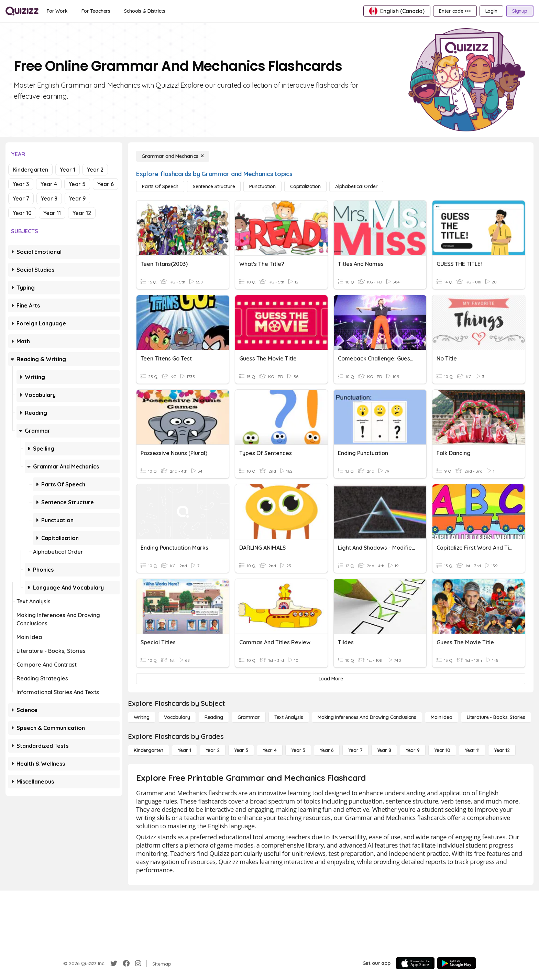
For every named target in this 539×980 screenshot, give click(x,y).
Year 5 (77, 184)
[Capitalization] (305, 186)
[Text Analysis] (289, 717)
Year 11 (52, 213)
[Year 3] (241, 750)
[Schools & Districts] (145, 11)
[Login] (491, 11)
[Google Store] (456, 963)
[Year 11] (472, 750)
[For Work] (57, 11)
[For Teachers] (96, 11)
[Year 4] (270, 750)
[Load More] (331, 679)
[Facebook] (126, 963)
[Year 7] (355, 750)
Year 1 (68, 170)
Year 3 (21, 184)
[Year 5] (298, 750)
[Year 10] (442, 750)
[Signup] (520, 11)
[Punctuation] (262, 186)
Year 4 (49, 184)
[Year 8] (384, 750)
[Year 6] (327, 750)
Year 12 (82, 213)
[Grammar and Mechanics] (173, 156)
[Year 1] (184, 750)
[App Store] (415, 963)
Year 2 (95, 170)
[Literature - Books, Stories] (496, 717)
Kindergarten (30, 170)
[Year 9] (413, 750)
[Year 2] (213, 750)
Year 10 (22, 213)
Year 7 (21, 198)
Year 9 (77, 198)
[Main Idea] (442, 717)
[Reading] (214, 717)
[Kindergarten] (148, 750)
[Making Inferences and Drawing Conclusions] (367, 717)
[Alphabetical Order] (356, 186)
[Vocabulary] (177, 717)
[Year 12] (502, 750)
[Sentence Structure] (214, 186)
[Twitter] (114, 963)
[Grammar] (249, 717)
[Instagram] (138, 963)
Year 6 (106, 184)
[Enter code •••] (455, 11)
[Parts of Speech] (160, 186)
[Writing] (142, 717)
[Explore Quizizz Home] (22, 11)
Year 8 (49, 198)
